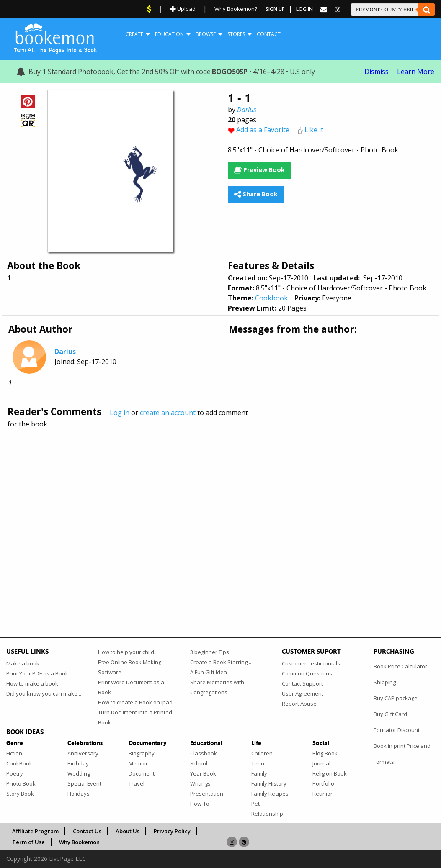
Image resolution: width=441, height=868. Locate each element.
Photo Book (21, 783)
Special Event (84, 783)
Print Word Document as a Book (131, 687)
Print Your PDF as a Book (37, 673)
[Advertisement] (220, 514)
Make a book (23, 663)
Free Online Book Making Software (130, 667)
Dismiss (377, 72)
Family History (269, 783)
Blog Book (325, 753)
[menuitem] (134, 34)
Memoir (138, 763)
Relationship (267, 814)
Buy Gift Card (390, 714)
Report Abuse (299, 704)
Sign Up (275, 9)
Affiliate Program (35, 831)
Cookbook (271, 298)
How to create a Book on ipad (135, 702)
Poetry (15, 773)
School (199, 763)
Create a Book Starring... (221, 662)
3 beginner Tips (210, 652)
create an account (168, 413)
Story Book (20, 794)
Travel (137, 783)
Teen (258, 763)
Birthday (78, 763)
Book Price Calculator (400, 666)
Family (259, 773)
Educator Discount (397, 730)
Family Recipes (270, 794)
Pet (255, 804)
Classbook (204, 753)
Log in (120, 413)
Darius (247, 110)
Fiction (14, 753)
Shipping (385, 682)
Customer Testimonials (311, 663)
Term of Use (28, 842)
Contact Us (87, 831)
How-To (200, 804)
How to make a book (32, 683)
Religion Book (330, 773)
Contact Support (302, 683)
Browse (206, 34)
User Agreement (303, 693)
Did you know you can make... (44, 693)
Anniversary (83, 753)
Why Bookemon (79, 842)
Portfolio (323, 783)
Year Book (203, 773)
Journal (321, 763)
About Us (128, 831)
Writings (200, 783)
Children (262, 753)
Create (134, 34)
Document (142, 773)
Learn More (416, 72)
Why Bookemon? (236, 9)
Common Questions (307, 673)
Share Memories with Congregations (217, 687)
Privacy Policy (172, 831)
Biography (142, 753)
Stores (236, 34)
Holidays (79, 794)
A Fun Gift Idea (209, 672)
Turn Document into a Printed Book (135, 717)
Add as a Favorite (263, 130)
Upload (183, 9)
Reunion (323, 794)
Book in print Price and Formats (402, 754)
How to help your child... (128, 652)
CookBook (19, 763)
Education (169, 34)
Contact (269, 34)
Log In (304, 9)
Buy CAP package (396, 698)
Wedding (79, 773)
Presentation (207, 794)
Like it (314, 130)
